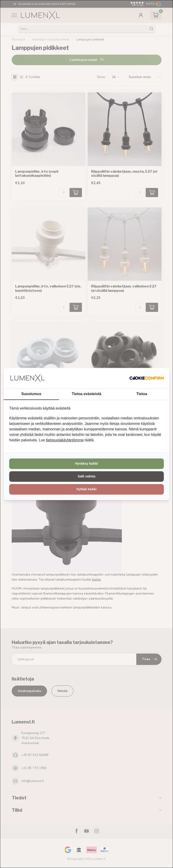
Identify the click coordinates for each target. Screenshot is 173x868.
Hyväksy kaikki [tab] (86, 463)
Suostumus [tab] (31, 394)
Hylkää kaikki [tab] (86, 489)
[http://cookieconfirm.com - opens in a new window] (147, 378)
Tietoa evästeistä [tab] (87, 394)
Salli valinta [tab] (86, 476)
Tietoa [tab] (142, 394)
